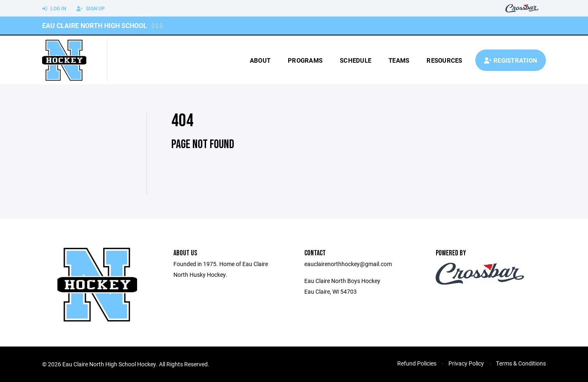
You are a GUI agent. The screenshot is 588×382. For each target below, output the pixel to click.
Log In (54, 9)
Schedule (356, 60)
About (260, 60)
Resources (444, 60)
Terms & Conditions (521, 363)
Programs (305, 60)
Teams (399, 60)
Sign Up (91, 9)
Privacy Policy (466, 363)
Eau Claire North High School (95, 25)
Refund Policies (417, 363)
